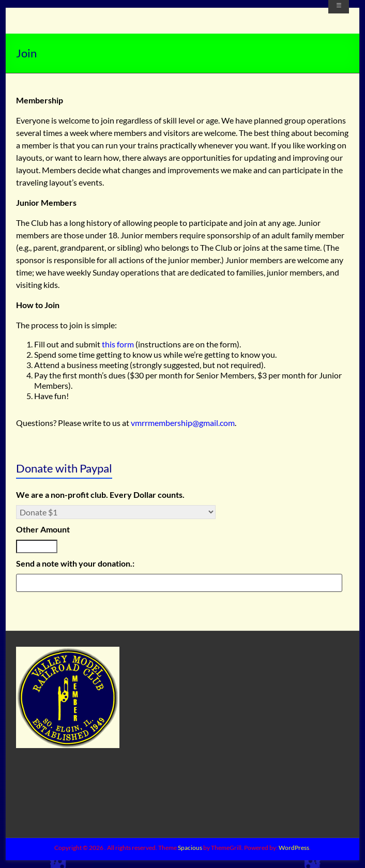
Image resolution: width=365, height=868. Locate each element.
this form (119, 344)
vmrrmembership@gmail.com (183, 423)
